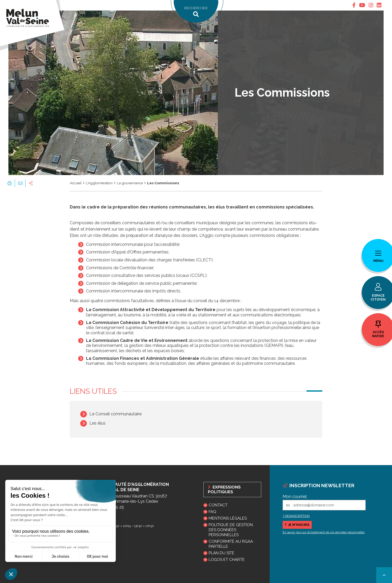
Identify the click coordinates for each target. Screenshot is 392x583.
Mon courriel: (295, 497)
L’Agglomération (99, 183)
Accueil (76, 183)
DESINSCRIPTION (297, 516)
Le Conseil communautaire (115, 414)
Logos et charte (227, 560)
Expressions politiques (224, 490)
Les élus (97, 423)
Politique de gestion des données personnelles (231, 530)
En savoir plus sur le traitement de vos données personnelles (324, 532)
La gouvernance (130, 183)
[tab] (354, 5)
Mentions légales (228, 518)
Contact (218, 505)
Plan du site (222, 553)
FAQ (212, 512)
